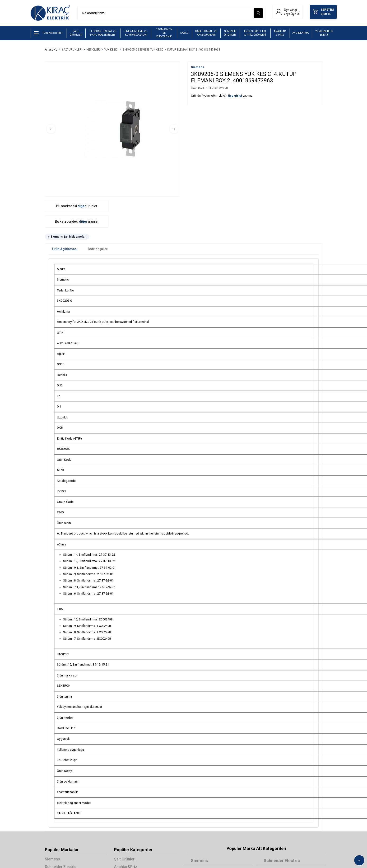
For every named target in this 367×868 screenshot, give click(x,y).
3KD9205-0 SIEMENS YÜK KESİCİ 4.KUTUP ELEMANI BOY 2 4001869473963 (172, 50)
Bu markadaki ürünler (77, 206)
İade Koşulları (98, 249)
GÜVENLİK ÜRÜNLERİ (230, 33)
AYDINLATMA (301, 33)
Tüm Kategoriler (48, 33)
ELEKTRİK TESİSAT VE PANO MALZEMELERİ (103, 33)
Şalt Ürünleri (125, 859)
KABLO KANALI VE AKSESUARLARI (206, 33)
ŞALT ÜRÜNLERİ (76, 33)
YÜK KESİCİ (111, 50)
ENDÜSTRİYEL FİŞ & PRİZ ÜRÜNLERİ (255, 33)
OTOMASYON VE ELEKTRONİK (164, 33)
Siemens (197, 67)
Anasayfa (51, 50)
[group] (112, 129)
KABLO (184, 33)
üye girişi (235, 96)
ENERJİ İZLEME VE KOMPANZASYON (136, 33)
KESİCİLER (93, 50)
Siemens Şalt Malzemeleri (68, 237)
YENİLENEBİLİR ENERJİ (324, 33)
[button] (51, 129)
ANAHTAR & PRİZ (280, 33)
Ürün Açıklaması (65, 249)
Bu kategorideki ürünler (77, 222)
